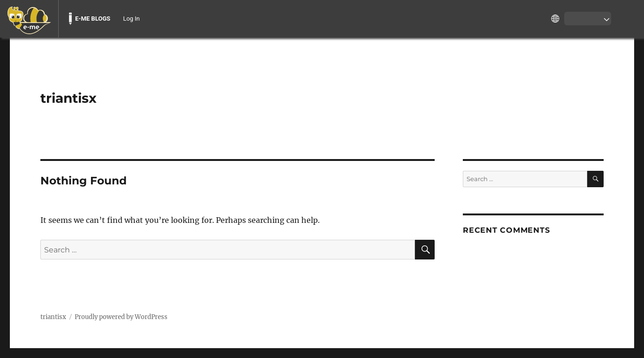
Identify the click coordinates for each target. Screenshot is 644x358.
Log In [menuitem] (131, 19)
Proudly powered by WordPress (121, 317)
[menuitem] (29, 19)
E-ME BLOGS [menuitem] (93, 19)
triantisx (69, 98)
